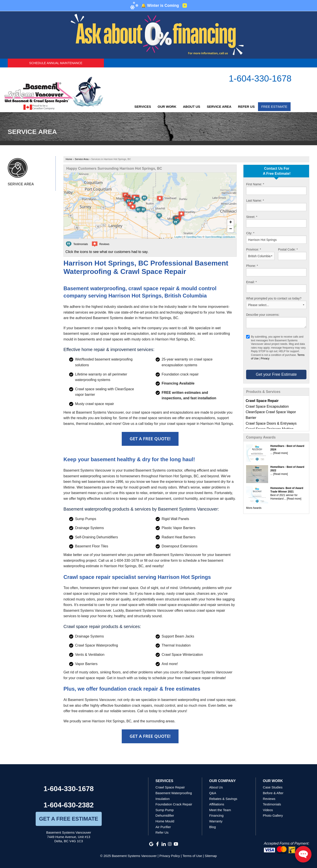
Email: (251, 282)
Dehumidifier (165, 815)
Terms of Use (192, 856)
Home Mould (165, 821)
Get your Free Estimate (276, 374)
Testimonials (272, 804)
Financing (216, 815)
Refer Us (246, 107)
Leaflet (178, 237)
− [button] (231, 229)
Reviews (269, 799)
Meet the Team (220, 810)
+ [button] (231, 223)
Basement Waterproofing (174, 793)
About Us (192, 107)
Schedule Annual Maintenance (56, 63)
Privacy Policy (170, 856)
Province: (254, 249)
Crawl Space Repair (170, 787)
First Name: (255, 184)
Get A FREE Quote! (150, 439)
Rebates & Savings (223, 799)
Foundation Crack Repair (174, 804)
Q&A (213, 793)
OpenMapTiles (194, 237)
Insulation (162, 799)
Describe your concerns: (263, 315)
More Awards (254, 508)
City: (250, 233)
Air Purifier (163, 827)
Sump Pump (165, 810)
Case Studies (273, 787)
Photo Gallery (273, 815)
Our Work (167, 107)
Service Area (219, 107)
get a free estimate (68, 819)
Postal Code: (288, 249)
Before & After (273, 793)
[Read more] (280, 453)
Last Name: (255, 201)
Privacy (265, 359)
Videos (268, 810)
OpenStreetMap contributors (220, 237)
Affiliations (217, 804)
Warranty (216, 821)
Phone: (252, 266)
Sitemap (211, 856)
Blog (212, 827)
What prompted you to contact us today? (274, 298)
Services (143, 107)
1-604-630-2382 (69, 805)
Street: (252, 217)
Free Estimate (274, 107)
